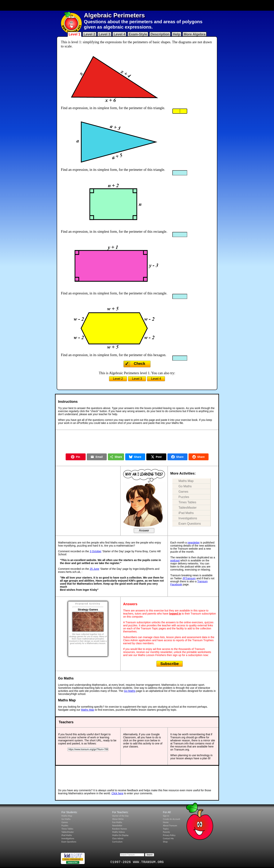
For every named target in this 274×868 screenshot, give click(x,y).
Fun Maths (117, 822)
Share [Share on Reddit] (199, 457)
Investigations (188, 518)
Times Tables (187, 502)
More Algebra (194, 34)
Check (139, 364)
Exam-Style (138, 34)
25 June (95, 569)
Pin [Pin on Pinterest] (76, 457)
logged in (175, 614)
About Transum (170, 826)
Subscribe (170, 664)
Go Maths (185, 486)
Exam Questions (190, 524)
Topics (166, 829)
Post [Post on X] (156, 457)
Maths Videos (119, 832)
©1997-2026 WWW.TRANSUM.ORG (137, 862)
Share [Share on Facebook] (177, 457)
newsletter (194, 543)
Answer (144, 530)
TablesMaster (188, 508)
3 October (96, 551)
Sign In (166, 816)
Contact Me (168, 838)
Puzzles (184, 497)
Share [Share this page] (116, 457)
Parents (166, 832)
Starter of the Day (120, 816)
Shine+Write (118, 819)
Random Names (120, 829)
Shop (165, 842)
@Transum (189, 578)
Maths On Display (120, 835)
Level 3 (104, 34)
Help (176, 34)
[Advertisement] (137, 5)
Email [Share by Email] (97, 457)
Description (160, 34)
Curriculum (117, 842)
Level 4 (119, 34)
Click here (117, 793)
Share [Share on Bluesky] (135, 457)
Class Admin (118, 838)
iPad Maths (186, 513)
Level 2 (90, 34)
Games (183, 492)
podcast (175, 560)
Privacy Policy (169, 835)
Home (166, 822)
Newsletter (117, 826)
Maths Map (186, 481)
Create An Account (171, 819)
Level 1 (74, 34)
